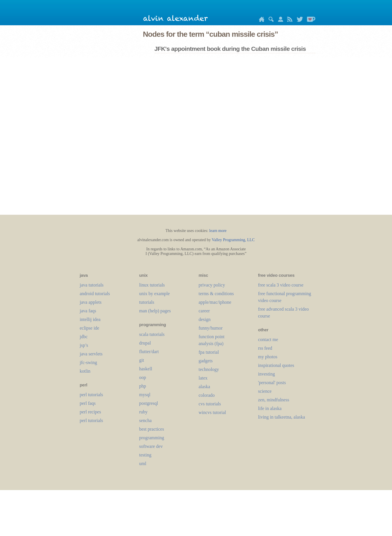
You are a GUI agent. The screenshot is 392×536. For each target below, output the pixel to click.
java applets (91, 302)
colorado (207, 395)
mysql (145, 395)
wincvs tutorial (213, 412)
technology (209, 369)
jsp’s (84, 345)
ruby (143, 412)
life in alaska (270, 408)
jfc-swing (88, 362)
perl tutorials (91, 395)
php (143, 386)
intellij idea (90, 319)
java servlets (91, 354)
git (142, 360)
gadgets (206, 361)
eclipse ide (90, 328)
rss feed (265, 348)
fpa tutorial (209, 352)
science (265, 391)
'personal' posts (272, 383)
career (204, 311)
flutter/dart (149, 352)
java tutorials (92, 285)
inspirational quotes (276, 365)
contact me (268, 339)
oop (143, 377)
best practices (152, 429)
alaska (204, 387)
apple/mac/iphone (215, 302)
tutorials (147, 302)
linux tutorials (152, 285)
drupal (145, 343)
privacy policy (212, 285)
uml (143, 464)
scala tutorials (152, 334)
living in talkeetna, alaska (282, 417)
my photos (268, 357)
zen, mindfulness (274, 400)
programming (152, 438)
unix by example (155, 294)
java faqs (88, 311)
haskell (146, 369)
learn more (218, 231)
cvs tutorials (210, 404)
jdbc (84, 337)
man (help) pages (155, 311)
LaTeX (203, 378)
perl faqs (88, 403)
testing (145, 455)
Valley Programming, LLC (233, 240)
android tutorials (95, 294)
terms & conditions (216, 294)
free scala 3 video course (281, 285)
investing (267, 374)
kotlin (85, 371)
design (205, 319)
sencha (146, 420)
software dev (151, 446)
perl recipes (90, 412)
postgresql (149, 403)
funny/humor (211, 328)
